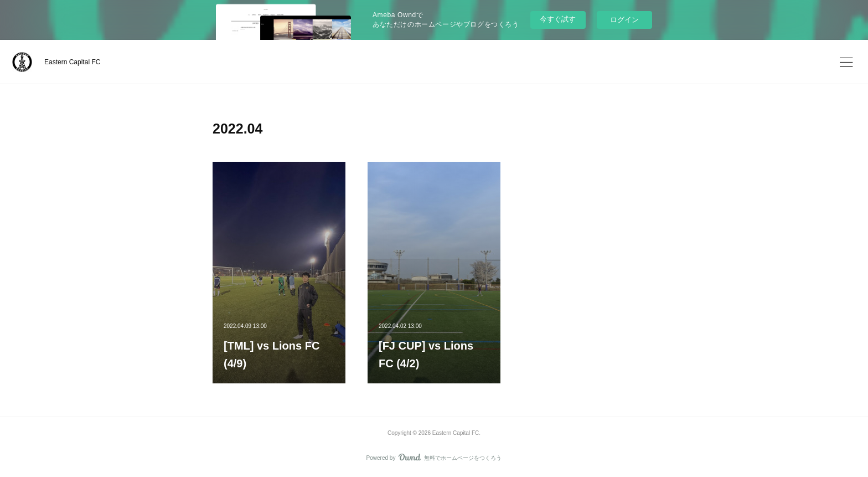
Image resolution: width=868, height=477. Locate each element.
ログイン (624, 20)
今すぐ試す (558, 19)
